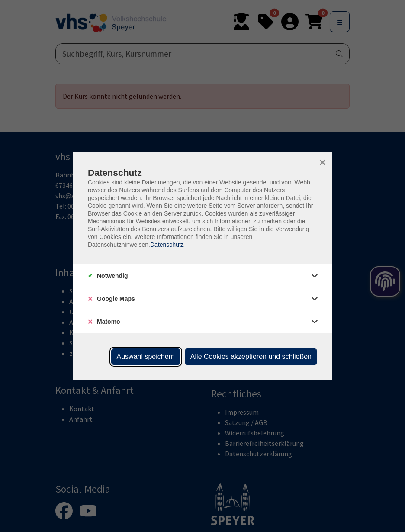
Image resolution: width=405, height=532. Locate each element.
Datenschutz (167, 245)
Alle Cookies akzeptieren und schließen (251, 356)
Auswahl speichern (146, 356)
